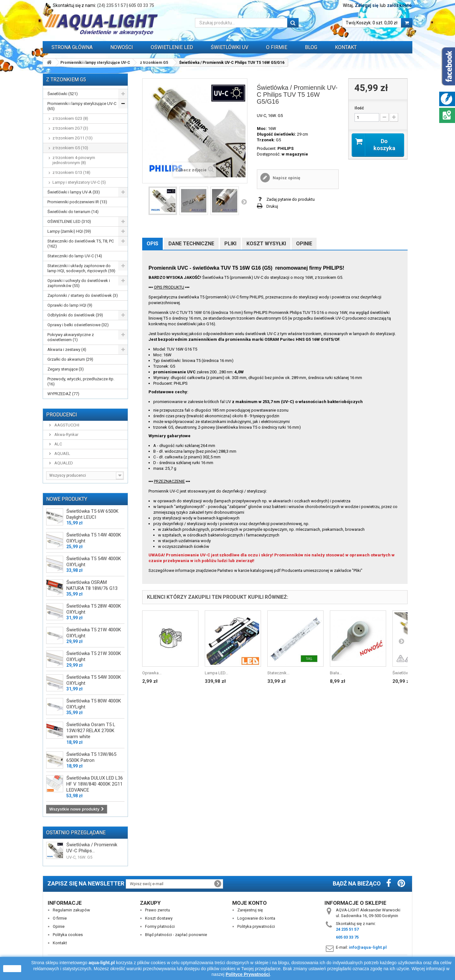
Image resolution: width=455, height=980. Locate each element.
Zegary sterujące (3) (66, 369)
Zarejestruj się (250, 910)
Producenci (62, 415)
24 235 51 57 (347, 929)
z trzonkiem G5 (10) (70, 148)
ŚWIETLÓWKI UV (230, 47)
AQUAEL (62, 453)
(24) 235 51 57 (111, 5)
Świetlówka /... (406, 673)
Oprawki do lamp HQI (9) (70, 305)
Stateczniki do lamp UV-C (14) (75, 256)
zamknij (12, 969)
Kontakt (346, 47)
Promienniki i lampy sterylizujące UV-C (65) (82, 106)
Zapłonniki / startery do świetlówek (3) (83, 295)
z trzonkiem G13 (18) (71, 172)
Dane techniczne (191, 244)
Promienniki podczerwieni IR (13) (77, 202)
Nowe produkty (67, 499)
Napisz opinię (286, 178)
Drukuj (272, 206)
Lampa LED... (216, 673)
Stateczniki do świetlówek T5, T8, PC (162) (81, 244)
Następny (244, 202)
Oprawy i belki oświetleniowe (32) (78, 325)
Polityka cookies (68, 935)
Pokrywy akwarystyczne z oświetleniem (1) (71, 337)
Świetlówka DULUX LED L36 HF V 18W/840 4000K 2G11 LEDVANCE (95, 784)
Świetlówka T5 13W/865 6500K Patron (91, 757)
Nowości (122, 47)
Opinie (304, 244)
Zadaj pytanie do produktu (291, 199)
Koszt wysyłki (266, 244)
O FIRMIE (277, 47)
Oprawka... (152, 673)
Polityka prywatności (256, 926)
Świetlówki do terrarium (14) (73, 212)
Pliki (230, 244)
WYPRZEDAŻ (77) (63, 394)
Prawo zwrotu (158, 910)
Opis (152, 244)
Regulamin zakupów (71, 910)
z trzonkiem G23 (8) (70, 118)
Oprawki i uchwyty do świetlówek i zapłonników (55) (79, 283)
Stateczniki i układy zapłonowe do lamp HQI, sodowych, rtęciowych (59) (81, 268)
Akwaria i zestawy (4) (67, 349)
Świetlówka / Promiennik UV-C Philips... (92, 848)
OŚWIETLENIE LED (172, 47)
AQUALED (63, 463)
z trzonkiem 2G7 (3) (70, 128)
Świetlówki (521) (63, 94)
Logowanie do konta (256, 918)
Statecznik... (278, 673)
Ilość (359, 108)
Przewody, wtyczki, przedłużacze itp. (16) (81, 381)
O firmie (60, 918)
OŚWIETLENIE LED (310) (69, 221)
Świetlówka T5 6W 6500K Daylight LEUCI (92, 514)
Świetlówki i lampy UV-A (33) (74, 192)
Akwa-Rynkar (66, 435)
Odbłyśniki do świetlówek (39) (75, 315)
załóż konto (399, 5)
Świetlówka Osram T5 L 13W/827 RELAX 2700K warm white (91, 731)
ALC (58, 444)
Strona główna (72, 47)
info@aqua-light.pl (368, 947)
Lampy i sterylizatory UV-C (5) (79, 182)
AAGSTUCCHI (66, 425)
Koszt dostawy (159, 918)
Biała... (336, 673)
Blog (311, 47)
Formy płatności (160, 926)
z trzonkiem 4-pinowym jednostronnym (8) (74, 160)
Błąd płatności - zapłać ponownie (176, 935)
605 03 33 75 (141, 5)
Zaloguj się (367, 5)
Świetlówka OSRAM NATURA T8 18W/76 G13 (92, 585)
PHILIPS (285, 148)
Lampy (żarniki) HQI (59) (69, 231)
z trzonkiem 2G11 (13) (73, 138)
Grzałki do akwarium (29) (70, 359)
